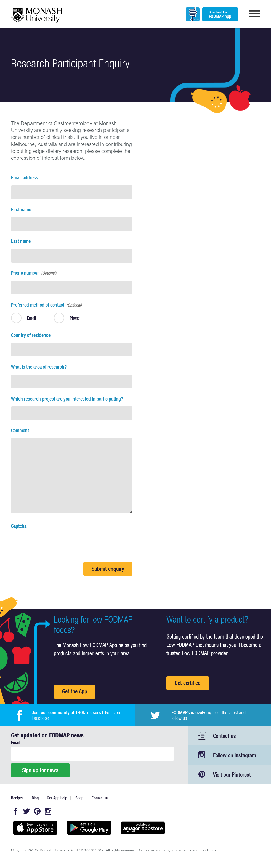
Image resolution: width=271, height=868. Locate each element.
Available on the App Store (35, 828)
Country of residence (31, 335)
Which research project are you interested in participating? (67, 399)
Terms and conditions (199, 851)
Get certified (188, 683)
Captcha (19, 526)
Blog (35, 798)
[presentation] (53, 544)
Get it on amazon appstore (143, 828)
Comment (20, 430)
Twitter (26, 811)
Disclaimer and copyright (158, 851)
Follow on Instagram (235, 755)
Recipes (17, 798)
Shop (79, 798)
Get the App (75, 691)
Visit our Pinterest (232, 774)
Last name (21, 241)
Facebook (16, 811)
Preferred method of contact (46, 305)
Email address (25, 178)
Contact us (224, 736)
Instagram (48, 811)
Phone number (34, 273)
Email (15, 743)
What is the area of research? (39, 367)
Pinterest (37, 811)
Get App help (57, 798)
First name (21, 209)
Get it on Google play (89, 828)
